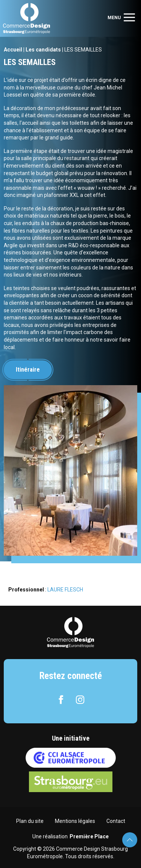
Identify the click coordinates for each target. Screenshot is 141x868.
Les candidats (43, 50)
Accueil (13, 50)
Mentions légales (75, 821)
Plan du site (30, 821)
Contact (116, 821)
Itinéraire (28, 370)
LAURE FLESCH (65, 590)
